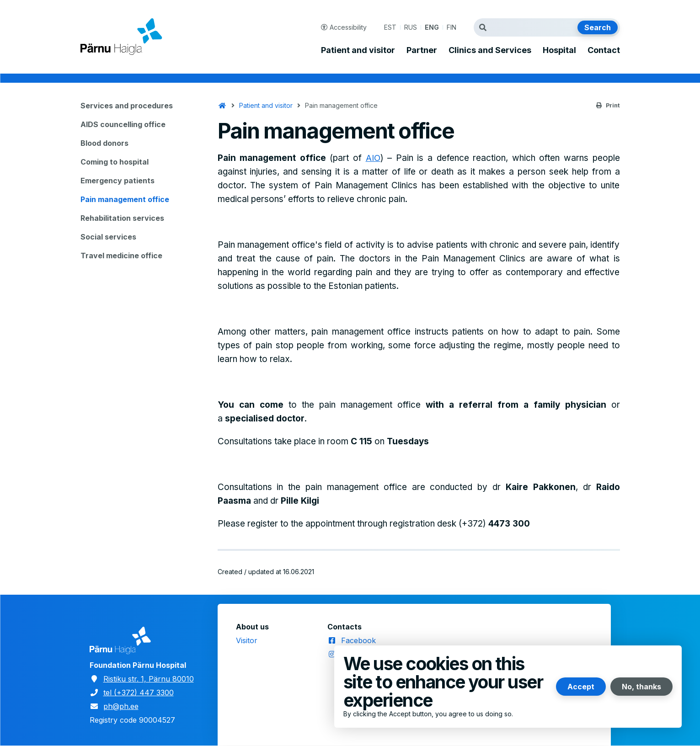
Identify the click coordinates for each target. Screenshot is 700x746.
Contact (604, 50)
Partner (422, 50)
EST (390, 27)
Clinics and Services (490, 50)
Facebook (358, 640)
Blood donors (104, 143)
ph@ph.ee (121, 706)
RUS (411, 27)
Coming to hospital (115, 162)
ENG (432, 27)
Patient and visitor (358, 50)
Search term (485, 27)
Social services (108, 237)
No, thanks (641, 687)
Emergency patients (118, 181)
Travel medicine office (121, 256)
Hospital (559, 50)
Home (222, 106)
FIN (452, 27)
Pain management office (125, 199)
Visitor (247, 640)
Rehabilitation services (122, 218)
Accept (581, 687)
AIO (373, 158)
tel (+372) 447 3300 (139, 693)
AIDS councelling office (123, 124)
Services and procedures (127, 106)
